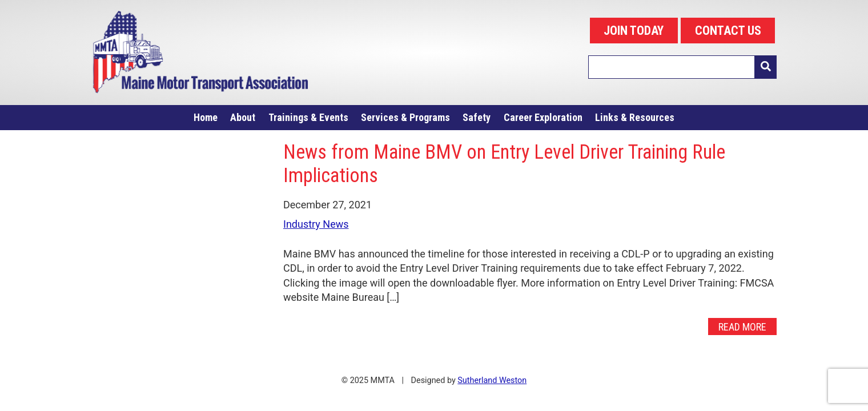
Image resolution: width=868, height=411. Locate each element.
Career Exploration (543, 117)
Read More (742, 327)
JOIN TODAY (634, 31)
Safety (477, 117)
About (243, 117)
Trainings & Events (308, 117)
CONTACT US (728, 31)
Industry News (316, 224)
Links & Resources (635, 117)
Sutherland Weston (492, 380)
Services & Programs (405, 117)
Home (206, 117)
